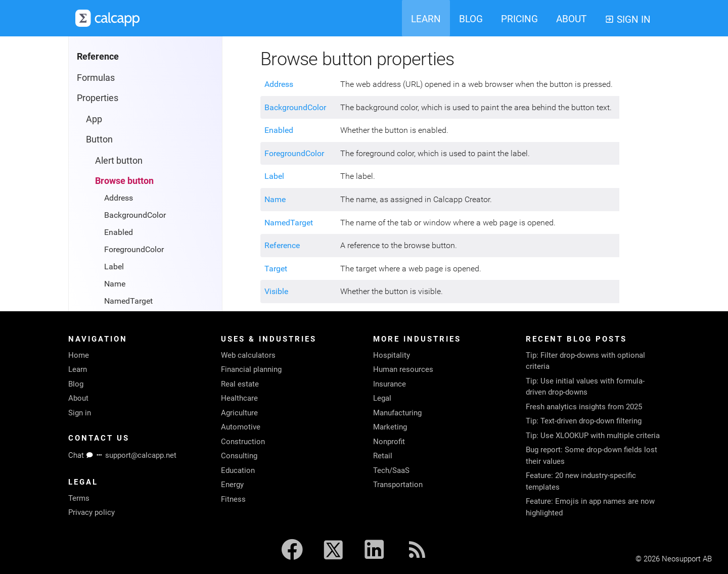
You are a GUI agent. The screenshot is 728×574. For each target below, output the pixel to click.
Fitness (233, 499)
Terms (79, 498)
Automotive (241, 427)
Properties (98, 98)
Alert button (119, 160)
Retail (383, 456)
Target (276, 269)
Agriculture (239, 413)
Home (79, 355)
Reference (282, 245)
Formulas (96, 78)
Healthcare (239, 398)
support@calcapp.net (141, 455)
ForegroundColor (134, 249)
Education (238, 470)
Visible (276, 291)
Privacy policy (92, 512)
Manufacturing (397, 413)
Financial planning (251, 369)
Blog (76, 384)
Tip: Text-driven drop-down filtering (584, 421)
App (94, 119)
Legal (382, 398)
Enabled (119, 232)
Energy (232, 485)
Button (99, 139)
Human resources (403, 369)
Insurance (390, 384)
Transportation (398, 485)
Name (115, 284)
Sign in (80, 413)
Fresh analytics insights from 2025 (584, 407)
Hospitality (392, 355)
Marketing (390, 427)
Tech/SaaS (391, 470)
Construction (243, 442)
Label (114, 267)
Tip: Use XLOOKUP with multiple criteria (593, 436)
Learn (78, 369)
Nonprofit (389, 442)
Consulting (239, 456)
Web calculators (248, 355)
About (78, 398)
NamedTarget (128, 301)
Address (119, 198)
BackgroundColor (135, 215)
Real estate (240, 384)
